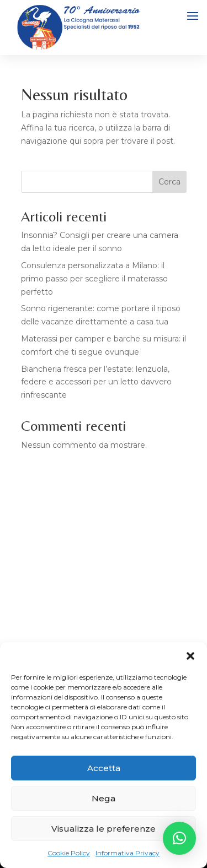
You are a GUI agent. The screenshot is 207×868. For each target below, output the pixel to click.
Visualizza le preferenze (104, 829)
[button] (190, 656)
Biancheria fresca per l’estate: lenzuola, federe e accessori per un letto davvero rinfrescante (96, 382)
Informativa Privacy (128, 853)
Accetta (104, 768)
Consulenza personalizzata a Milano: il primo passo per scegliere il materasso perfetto (94, 279)
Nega (104, 798)
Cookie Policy (69, 853)
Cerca (169, 182)
